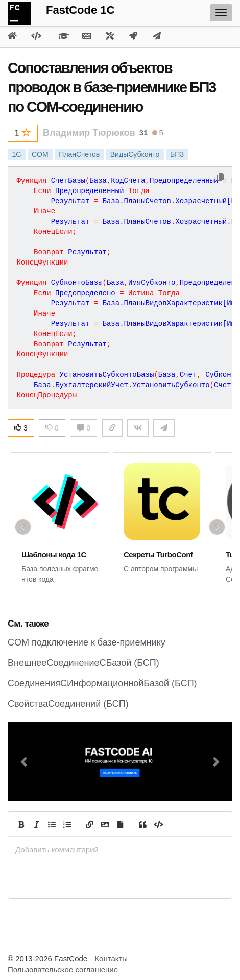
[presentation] (120, 850)
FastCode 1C (80, 10)
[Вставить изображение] (105, 824)
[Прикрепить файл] (120, 824)
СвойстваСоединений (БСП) (68, 704)
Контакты (111, 958)
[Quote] (142, 824)
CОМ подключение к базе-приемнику (87, 642)
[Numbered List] (67, 824)
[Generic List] (52, 824)
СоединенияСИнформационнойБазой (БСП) (102, 683)
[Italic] (36, 824)
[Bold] (21, 824)
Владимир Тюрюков (89, 133)
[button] (25, 761)
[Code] (158, 824)
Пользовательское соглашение (63, 970)
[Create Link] (89, 824)
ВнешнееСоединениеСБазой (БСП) (83, 663)
